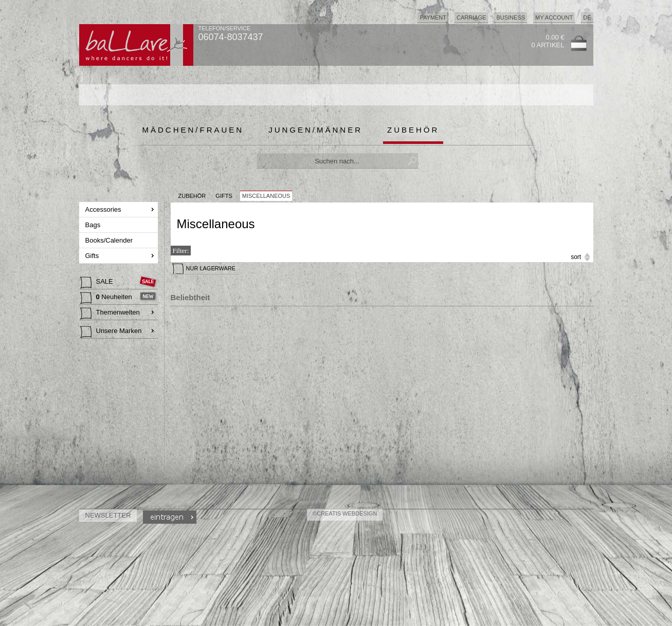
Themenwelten (110, 314)
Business (511, 17)
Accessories (104, 209)
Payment (433, 17)
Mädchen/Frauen (193, 130)
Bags (94, 225)
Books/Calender (110, 240)
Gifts (93, 256)
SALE (98, 283)
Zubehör (413, 130)
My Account (554, 17)
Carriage (471, 17)
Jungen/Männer (315, 130)
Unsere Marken (111, 332)
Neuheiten (107, 298)
